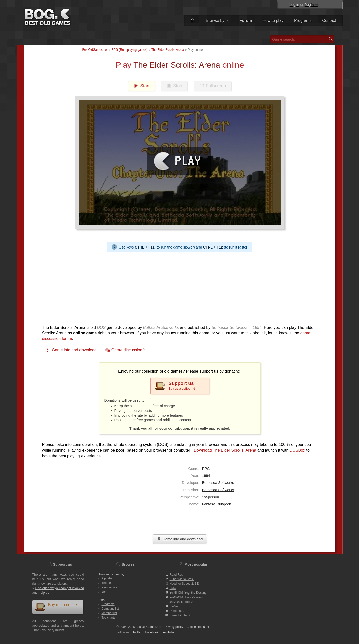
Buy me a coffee (56, 607)
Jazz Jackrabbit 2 (181, 602)
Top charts (109, 618)
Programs (303, 20)
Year (105, 592)
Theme (106, 583)
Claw (173, 588)
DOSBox (297, 450)
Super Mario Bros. (182, 579)
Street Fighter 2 (180, 615)
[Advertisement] (178, 287)
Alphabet (108, 578)
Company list (110, 609)
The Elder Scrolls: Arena (168, 50)
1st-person (211, 497)
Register (311, 5)
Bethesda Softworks (218, 483)
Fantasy (208, 504)
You (168, 632)
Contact (329, 20)
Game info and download (180, 539)
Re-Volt (174, 606)
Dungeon (224, 504)
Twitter (137, 632)
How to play (273, 20)
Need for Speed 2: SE (184, 584)
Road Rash (177, 575)
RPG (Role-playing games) (129, 50)
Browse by (217, 20)
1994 (206, 476)
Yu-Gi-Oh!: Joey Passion (186, 597)
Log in (294, 5)
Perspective (110, 587)
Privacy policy (174, 627)
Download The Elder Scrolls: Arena (225, 450)
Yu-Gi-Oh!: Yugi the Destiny (188, 593)
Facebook (152, 632)
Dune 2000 (177, 611)
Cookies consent (198, 627)
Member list (109, 613)
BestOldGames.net (95, 50)
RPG (206, 469)
